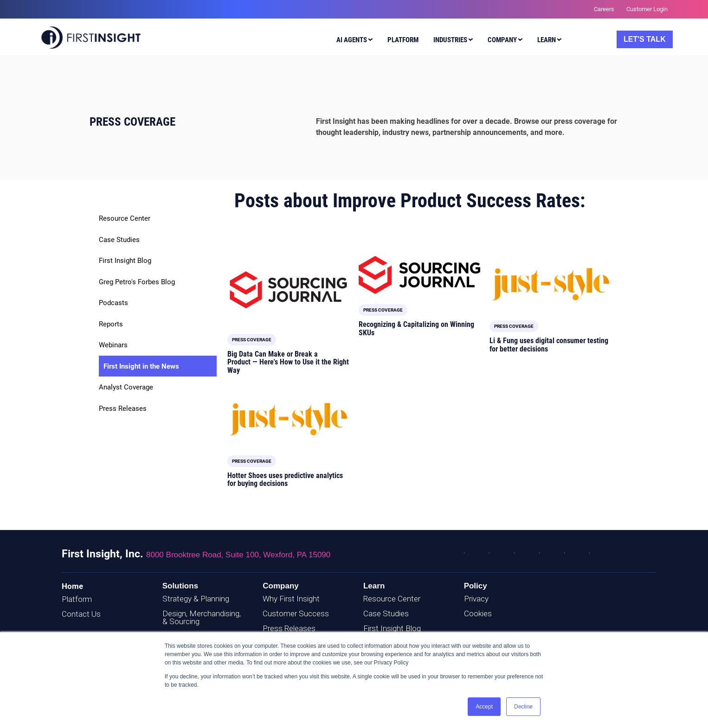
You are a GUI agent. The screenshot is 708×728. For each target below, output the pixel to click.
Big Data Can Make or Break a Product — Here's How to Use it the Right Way (288, 362)
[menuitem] (352, 41)
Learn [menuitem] (547, 40)
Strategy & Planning (196, 599)
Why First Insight (291, 599)
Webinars (113, 345)
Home (72, 586)
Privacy (476, 599)
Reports (111, 324)
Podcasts (113, 303)
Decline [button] (523, 707)
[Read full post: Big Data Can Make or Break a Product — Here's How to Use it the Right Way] (288, 290)
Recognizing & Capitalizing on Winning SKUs (416, 329)
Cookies (478, 613)
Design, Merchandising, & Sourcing (202, 617)
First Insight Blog (125, 261)
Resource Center (125, 218)
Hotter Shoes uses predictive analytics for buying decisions (285, 480)
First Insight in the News (141, 366)
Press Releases (123, 409)
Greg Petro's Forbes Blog (137, 282)
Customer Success (296, 613)
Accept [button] (484, 707)
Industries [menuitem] (450, 40)
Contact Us (81, 614)
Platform (77, 599)
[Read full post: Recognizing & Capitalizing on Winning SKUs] (420, 275)
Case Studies (119, 240)
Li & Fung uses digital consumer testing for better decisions (549, 345)
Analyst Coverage (126, 387)
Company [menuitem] (502, 40)
